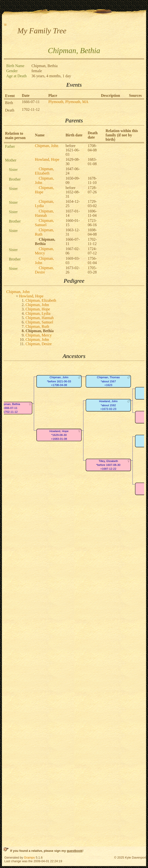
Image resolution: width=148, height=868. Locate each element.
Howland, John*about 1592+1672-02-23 (108, 405)
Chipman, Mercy (44, 251)
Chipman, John (47, 146)
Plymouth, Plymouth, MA (68, 102)
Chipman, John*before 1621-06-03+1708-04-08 (59, 381)
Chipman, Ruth (37, 326)
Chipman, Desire (44, 270)
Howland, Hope (47, 159)
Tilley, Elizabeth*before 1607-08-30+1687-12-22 (108, 465)
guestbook (75, 851)
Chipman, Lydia (38, 313)
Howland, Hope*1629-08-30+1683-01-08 (59, 435)
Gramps (29, 857)
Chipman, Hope (38, 309)
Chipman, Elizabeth (44, 171)
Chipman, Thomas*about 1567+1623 (108, 381)
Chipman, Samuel (44, 223)
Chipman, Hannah (44, 213)
